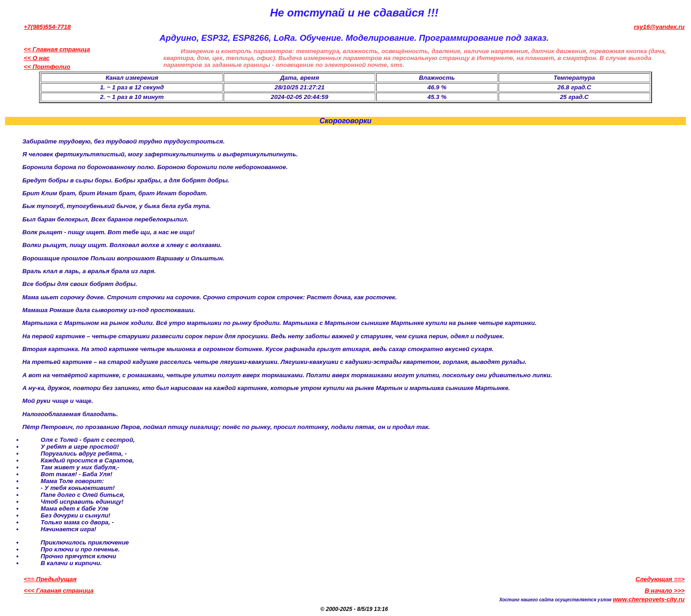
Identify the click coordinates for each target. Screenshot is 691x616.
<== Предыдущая (50, 579)
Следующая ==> (660, 579)
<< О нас (37, 58)
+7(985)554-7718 (47, 27)
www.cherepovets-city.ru (649, 599)
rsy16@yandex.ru (659, 27)
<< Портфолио (47, 67)
